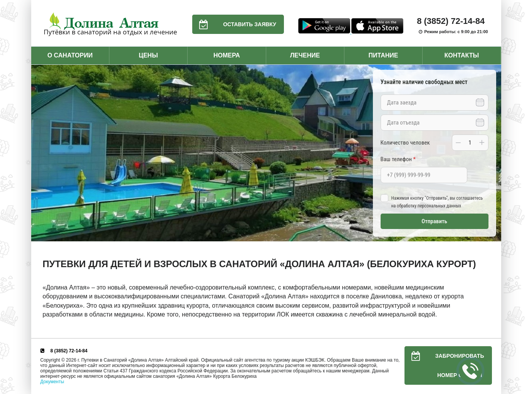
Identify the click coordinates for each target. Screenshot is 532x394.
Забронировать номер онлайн (444, 365)
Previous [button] (39, 153)
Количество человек (405, 143)
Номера (227, 55)
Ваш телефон (398, 159)
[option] (266, 153)
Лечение (305, 55)
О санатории (70, 55)
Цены (148, 55)
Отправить (434, 221)
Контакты (462, 55)
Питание (383, 55)
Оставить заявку (234, 24)
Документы (52, 382)
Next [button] (493, 153)
